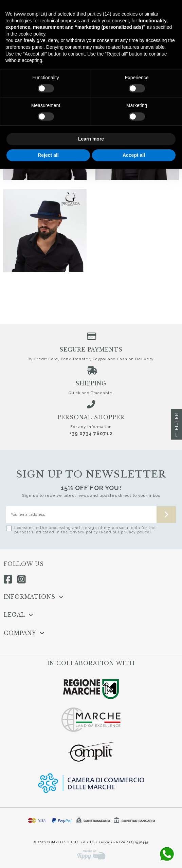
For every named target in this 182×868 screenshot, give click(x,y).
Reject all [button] (48, 155)
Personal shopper (91, 417)
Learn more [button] (91, 139)
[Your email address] (81, 515)
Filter (177, 426)
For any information (91, 427)
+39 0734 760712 (91, 433)
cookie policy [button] (32, 34)
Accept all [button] (134, 155)
